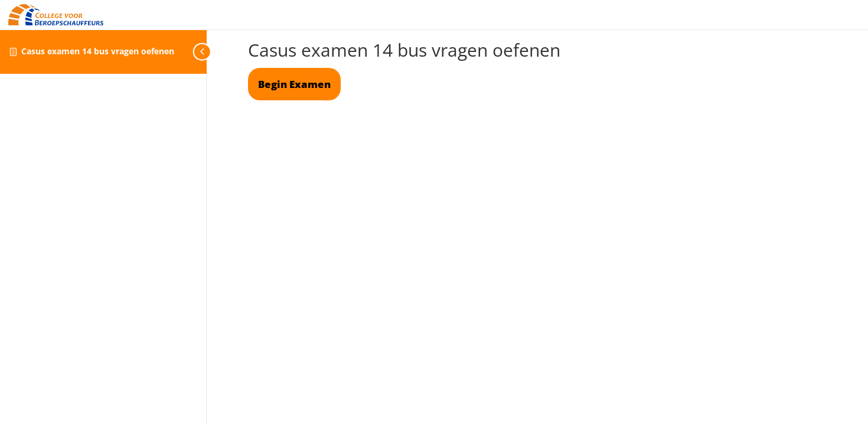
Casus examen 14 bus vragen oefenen (98, 51)
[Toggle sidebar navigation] (203, 52)
